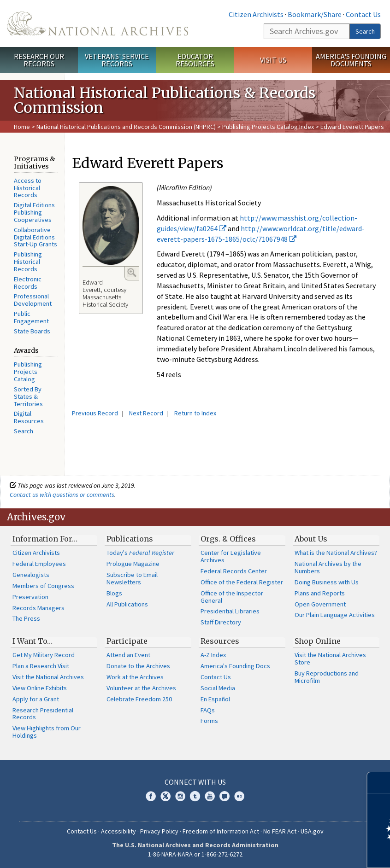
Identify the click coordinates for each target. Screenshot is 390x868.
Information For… (45, 539)
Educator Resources (195, 60)
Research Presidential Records (43, 714)
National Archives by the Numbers (328, 567)
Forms (209, 721)
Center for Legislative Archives (231, 556)
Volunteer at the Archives (141, 688)
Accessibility (118, 831)
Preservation (30, 597)
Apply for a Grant (36, 699)
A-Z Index (213, 655)
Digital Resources (29, 417)
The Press (26, 618)
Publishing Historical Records (28, 262)
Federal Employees (39, 564)
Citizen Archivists (256, 14)
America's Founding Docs (235, 666)
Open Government (320, 604)
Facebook (151, 796)
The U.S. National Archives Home (97, 23)
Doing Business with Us (327, 582)
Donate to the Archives (138, 666)
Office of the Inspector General (232, 597)
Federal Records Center (234, 571)
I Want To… (32, 641)
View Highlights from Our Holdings (47, 732)
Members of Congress (43, 586)
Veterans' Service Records (117, 60)
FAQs (208, 710)
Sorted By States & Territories (28, 396)
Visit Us (273, 60)
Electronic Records (28, 283)
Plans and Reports (320, 593)
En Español (215, 699)
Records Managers (38, 608)
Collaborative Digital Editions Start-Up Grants (35, 237)
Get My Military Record (44, 655)
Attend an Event (128, 655)
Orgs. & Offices (228, 539)
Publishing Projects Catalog (28, 372)
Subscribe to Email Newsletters (132, 578)
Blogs (114, 593)
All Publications (127, 604)
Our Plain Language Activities (335, 615)
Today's (140, 553)
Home (22, 127)
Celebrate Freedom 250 (139, 699)
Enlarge (132, 273)
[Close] (379, 783)
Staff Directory (221, 622)
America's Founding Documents (351, 60)
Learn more (308, 851)
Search (365, 31)
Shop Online (318, 641)
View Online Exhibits (40, 688)
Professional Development (33, 300)
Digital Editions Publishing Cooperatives (34, 212)
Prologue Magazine (133, 564)
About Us (311, 539)
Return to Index (195, 413)
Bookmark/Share (315, 14)
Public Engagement (31, 317)
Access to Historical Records (28, 188)
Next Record (146, 413)
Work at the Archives (135, 677)
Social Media (218, 688)
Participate (127, 641)
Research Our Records (39, 60)
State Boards (32, 331)
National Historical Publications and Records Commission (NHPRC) (126, 127)
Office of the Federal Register (242, 582)
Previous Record (95, 413)
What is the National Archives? (336, 553)
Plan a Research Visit (41, 666)
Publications (130, 539)
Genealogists (31, 575)
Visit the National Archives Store (330, 658)
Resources (220, 641)
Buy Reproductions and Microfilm (327, 677)
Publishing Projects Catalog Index (268, 127)
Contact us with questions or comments (62, 495)
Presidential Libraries (230, 611)
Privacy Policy (159, 831)
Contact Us (363, 14)
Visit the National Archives (48, 677)
